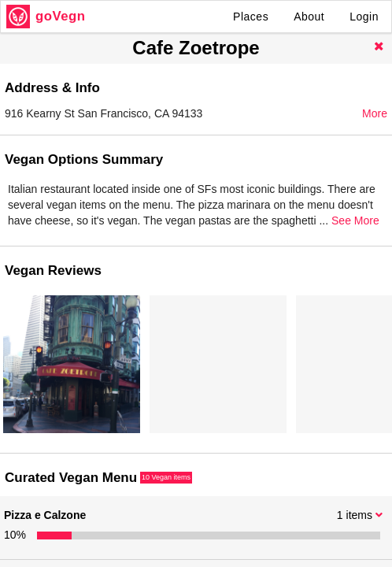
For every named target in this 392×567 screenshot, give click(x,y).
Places (251, 17)
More (375, 113)
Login (364, 17)
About (309, 17)
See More (355, 220)
